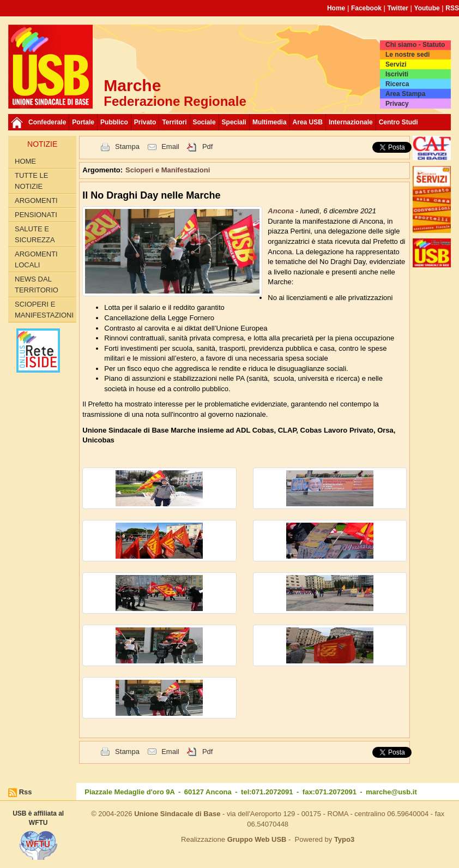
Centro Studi (398, 122)
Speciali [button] (234, 122)
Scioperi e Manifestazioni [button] (168, 170)
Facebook (366, 8)
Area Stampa (405, 94)
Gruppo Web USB (257, 839)
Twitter (398, 8)
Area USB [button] (308, 122)
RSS (452, 8)
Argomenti (36, 200)
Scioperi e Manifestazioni (44, 310)
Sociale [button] (204, 122)
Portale (83, 122)
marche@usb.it (391, 792)
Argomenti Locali (36, 259)
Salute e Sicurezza (35, 234)
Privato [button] (145, 122)
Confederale (47, 122)
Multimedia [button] (270, 122)
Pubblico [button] (114, 122)
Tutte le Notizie (31, 181)
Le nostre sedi (407, 55)
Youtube (427, 8)
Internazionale (351, 122)
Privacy (397, 104)
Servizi (396, 64)
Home (336, 8)
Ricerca (397, 84)
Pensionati (36, 215)
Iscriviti (397, 74)
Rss (26, 792)
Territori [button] (174, 122)
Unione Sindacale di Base (177, 814)
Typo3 (344, 839)
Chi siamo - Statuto (415, 45)
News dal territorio (37, 285)
